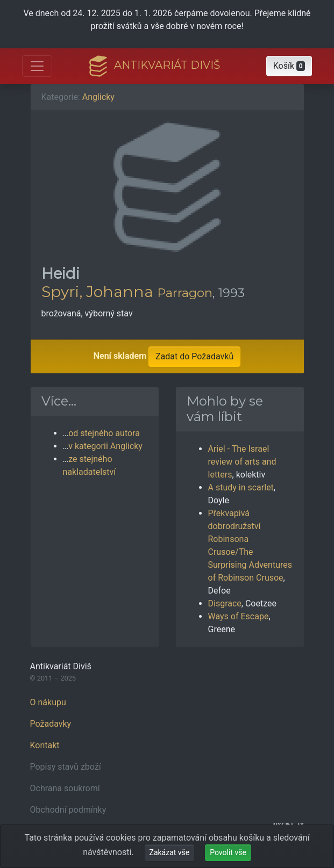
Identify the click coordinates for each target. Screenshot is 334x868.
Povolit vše (228, 852)
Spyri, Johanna (97, 292)
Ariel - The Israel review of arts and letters (242, 462)
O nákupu (48, 702)
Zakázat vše (170, 852)
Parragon (185, 293)
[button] (289, 66)
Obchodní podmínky (68, 810)
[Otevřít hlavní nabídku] (37, 66)
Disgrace (225, 603)
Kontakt (45, 745)
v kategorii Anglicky (105, 446)
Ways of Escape (239, 616)
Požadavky (51, 724)
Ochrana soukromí (65, 788)
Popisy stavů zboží (66, 767)
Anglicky (98, 97)
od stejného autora (104, 433)
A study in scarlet (241, 487)
